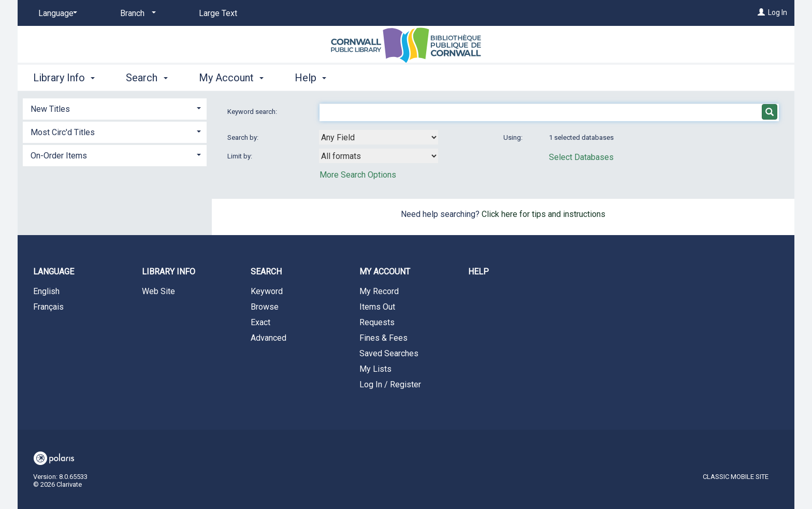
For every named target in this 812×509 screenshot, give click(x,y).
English (46, 291)
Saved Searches (389, 353)
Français (48, 307)
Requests (377, 322)
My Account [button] (231, 78)
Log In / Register (390, 384)
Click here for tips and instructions (543, 214)
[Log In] (761, 12)
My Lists (375, 369)
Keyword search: (253, 112)
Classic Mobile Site (736, 477)
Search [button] (147, 78)
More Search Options (358, 175)
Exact (260, 322)
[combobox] (379, 137)
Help (479, 272)
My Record (379, 291)
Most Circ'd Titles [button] (63, 132)
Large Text (218, 13)
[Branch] (136, 13)
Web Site (158, 291)
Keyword (267, 291)
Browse (265, 307)
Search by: (244, 137)
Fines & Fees (383, 338)
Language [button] (54, 272)
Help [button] (310, 78)
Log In (778, 12)
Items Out (377, 307)
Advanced (269, 338)
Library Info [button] (64, 78)
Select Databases (581, 157)
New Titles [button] (50, 109)
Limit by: (241, 156)
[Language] (56, 13)
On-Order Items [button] (59, 156)
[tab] (115, 108)
